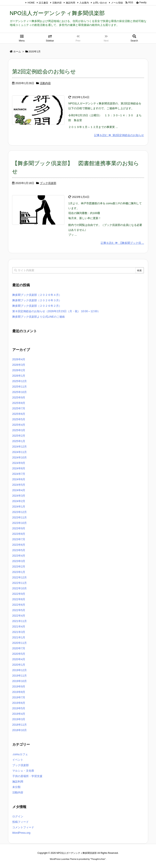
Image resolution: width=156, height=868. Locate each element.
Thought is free (98, 859)
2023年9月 (19, 528)
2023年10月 (20, 523)
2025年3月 (19, 430)
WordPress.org (21, 833)
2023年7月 (19, 539)
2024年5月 (19, 485)
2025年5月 (19, 419)
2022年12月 (20, 577)
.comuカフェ (20, 754)
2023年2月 (19, 567)
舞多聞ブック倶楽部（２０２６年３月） (37, 300)
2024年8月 (19, 468)
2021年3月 (19, 632)
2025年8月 (19, 403)
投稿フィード (21, 822)
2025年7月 (19, 408)
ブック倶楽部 (48, 183)
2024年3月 (19, 496)
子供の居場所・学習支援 (27, 776)
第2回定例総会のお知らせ (44, 72)
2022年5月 (19, 610)
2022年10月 (20, 588)
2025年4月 (19, 425)
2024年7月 (19, 474)
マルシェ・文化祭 (23, 771)
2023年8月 (19, 534)
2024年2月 (19, 501)
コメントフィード (23, 827)
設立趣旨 (44, 3)
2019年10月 (20, 681)
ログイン (18, 816)
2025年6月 (19, 414)
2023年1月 (19, 572)
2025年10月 (20, 392)
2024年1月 (19, 507)
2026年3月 (19, 365)
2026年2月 (19, 370)
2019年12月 (20, 670)
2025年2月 (19, 436)
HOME (31, 3)
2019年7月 (19, 697)
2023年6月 (19, 545)
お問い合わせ (100, 3)
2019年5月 (19, 708)
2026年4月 (19, 359)
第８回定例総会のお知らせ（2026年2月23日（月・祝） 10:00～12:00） (56, 311)
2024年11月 (20, 452)
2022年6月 (19, 605)
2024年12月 (20, 447)
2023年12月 (20, 512)
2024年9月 (19, 463)
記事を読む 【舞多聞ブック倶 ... (122, 243)
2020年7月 (19, 648)
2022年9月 (19, 594)
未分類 (16, 787)
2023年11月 (20, 517)
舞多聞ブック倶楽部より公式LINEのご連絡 (39, 317)
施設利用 (70, 3)
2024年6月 (19, 479)
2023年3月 (19, 561)
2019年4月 (19, 714)
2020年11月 (20, 643)
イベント (18, 760)
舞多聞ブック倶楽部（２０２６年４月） (37, 295)
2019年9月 (19, 686)
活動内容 (57, 3)
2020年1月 (19, 665)
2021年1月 (19, 637)
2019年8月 (19, 692)
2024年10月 (20, 457)
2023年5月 (19, 550)
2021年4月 (19, 627)
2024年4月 (19, 490)
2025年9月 (19, 397)
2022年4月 (19, 616)
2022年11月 (20, 583)
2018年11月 (20, 725)
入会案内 (84, 3)
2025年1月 (19, 441)
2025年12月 (20, 381)
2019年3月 (19, 719)
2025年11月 (20, 387)
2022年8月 (19, 599)
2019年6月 (19, 703)
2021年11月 (20, 621)
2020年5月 (19, 654)
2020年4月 (19, 659)
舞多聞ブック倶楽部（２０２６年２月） (37, 306)
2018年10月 (20, 730)
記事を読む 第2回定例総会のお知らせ (119, 135)
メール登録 (117, 3)
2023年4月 (19, 556)
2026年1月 (19, 376)
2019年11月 (20, 676)
